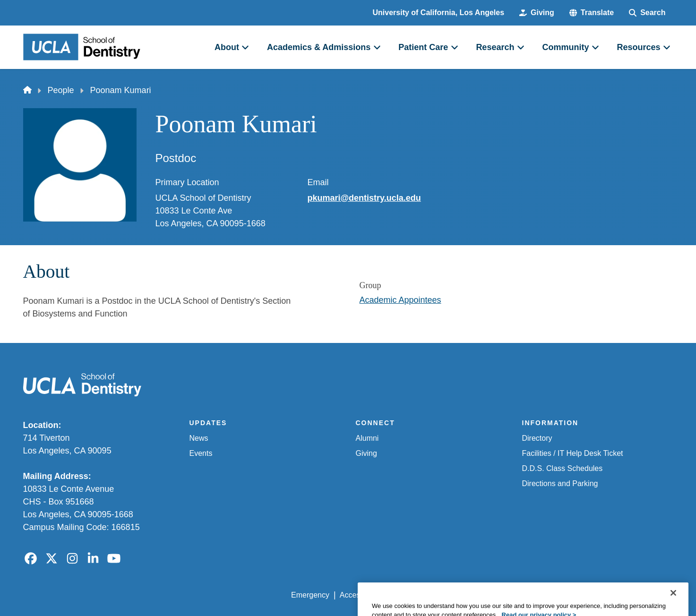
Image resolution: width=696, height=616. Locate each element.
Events (201, 453)
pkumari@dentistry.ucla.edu (364, 198)
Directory (537, 438)
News (199, 438)
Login (584, 595)
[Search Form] (647, 13)
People (61, 90)
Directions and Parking (560, 483)
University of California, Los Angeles (439, 13)
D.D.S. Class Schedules (563, 468)
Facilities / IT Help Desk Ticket (573, 453)
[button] (592, 13)
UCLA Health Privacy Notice (517, 595)
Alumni (367, 438)
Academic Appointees (400, 300)
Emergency (310, 595)
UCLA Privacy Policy (426, 595)
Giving (366, 453)
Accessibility (360, 595)
